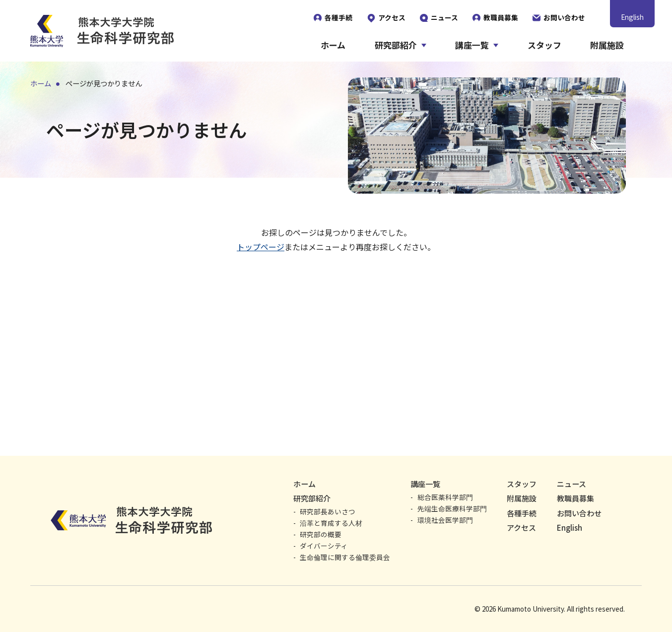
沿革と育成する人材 (331, 523)
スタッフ (544, 45)
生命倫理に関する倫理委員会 (345, 557)
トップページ (261, 247)
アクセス (521, 527)
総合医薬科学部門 (445, 497)
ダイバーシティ (324, 546)
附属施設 (607, 45)
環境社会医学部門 (445, 520)
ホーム (333, 45)
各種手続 (522, 513)
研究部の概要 (321, 534)
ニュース (571, 484)
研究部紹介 (396, 45)
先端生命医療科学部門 (452, 508)
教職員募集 (575, 498)
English (632, 17)
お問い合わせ (579, 513)
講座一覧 (472, 45)
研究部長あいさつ (328, 511)
